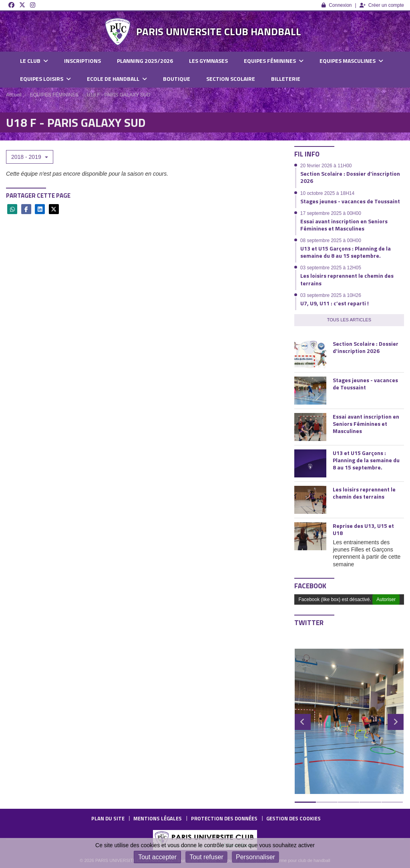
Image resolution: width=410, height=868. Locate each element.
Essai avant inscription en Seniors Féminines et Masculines (344, 225)
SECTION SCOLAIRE (231, 79)
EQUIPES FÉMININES (274, 61)
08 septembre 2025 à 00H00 (331, 241)
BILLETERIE (286, 79)
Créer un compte (382, 5)
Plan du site (108, 818)
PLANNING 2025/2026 (145, 61)
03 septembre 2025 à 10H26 (331, 295)
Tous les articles (349, 320)
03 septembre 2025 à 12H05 (331, 268)
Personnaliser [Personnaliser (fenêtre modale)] (255, 857)
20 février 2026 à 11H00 (326, 166)
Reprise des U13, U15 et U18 (363, 529)
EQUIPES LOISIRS (45, 79)
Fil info (307, 154)
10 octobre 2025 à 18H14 (327, 193)
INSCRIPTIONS (82, 61)
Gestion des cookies (293, 818)
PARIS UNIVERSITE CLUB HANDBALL (219, 31)
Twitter (309, 623)
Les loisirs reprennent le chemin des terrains (347, 279)
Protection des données (224, 818)
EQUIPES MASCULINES (351, 61)
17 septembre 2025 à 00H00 (331, 213)
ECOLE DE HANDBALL (117, 79)
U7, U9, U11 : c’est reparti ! (335, 303)
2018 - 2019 (30, 157)
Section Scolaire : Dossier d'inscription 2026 (350, 177)
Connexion (337, 5)
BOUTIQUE (177, 79)
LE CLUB (34, 61)
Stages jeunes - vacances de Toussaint (350, 201)
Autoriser (386, 599)
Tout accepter (157, 857)
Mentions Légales (158, 818)
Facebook (310, 586)
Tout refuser (206, 857)
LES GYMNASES (208, 61)
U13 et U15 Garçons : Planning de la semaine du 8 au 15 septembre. (346, 252)
